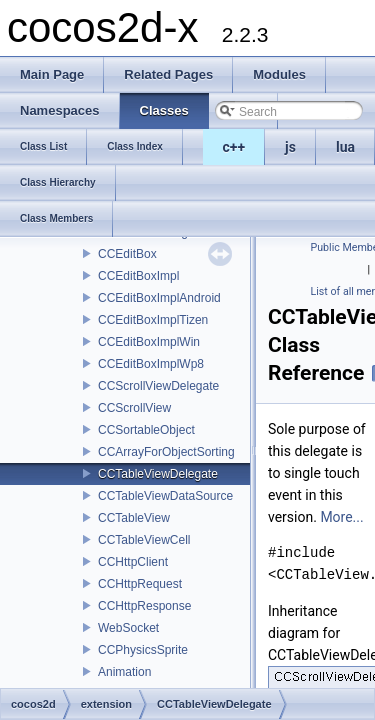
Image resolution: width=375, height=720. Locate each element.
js (290, 147)
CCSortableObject (146, 430)
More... (341, 517)
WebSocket (128, 628)
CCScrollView (134, 408)
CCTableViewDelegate (158, 474)
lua (345, 147)
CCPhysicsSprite (143, 650)
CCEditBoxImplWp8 (151, 364)
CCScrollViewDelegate (158, 386)
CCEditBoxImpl (138, 276)
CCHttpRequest (140, 584)
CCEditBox (127, 254)
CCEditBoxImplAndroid (159, 298)
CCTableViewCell (144, 540)
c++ (234, 147)
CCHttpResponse (144, 606)
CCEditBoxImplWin (149, 342)
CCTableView (134, 518)
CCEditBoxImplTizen (153, 320)
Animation (124, 672)
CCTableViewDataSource (165, 496)
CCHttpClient (133, 562)
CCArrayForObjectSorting (166, 452)
